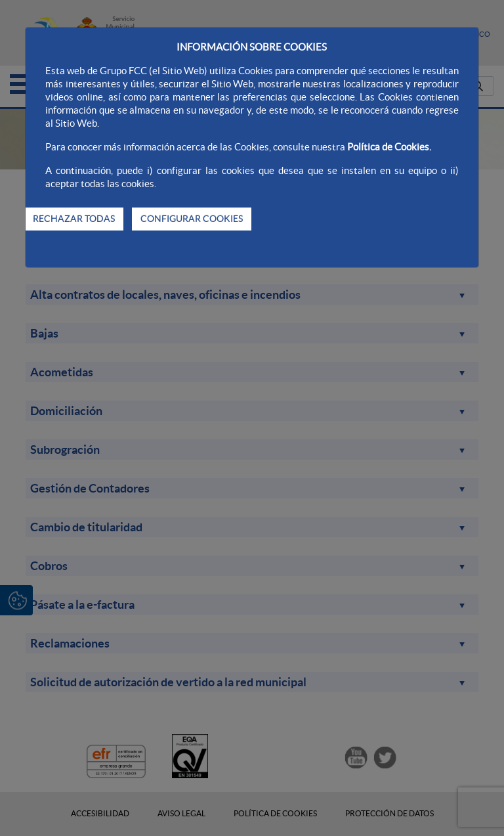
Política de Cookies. (389, 147)
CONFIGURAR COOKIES (192, 219)
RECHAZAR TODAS (74, 219)
